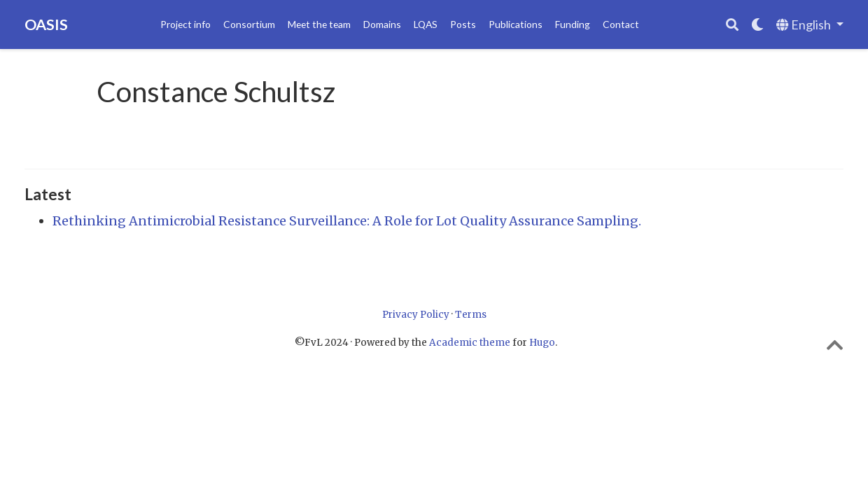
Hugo (542, 343)
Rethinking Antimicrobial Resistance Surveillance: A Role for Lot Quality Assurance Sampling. (347, 221)
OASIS (46, 24)
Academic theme (470, 343)
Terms (471, 315)
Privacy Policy (416, 315)
